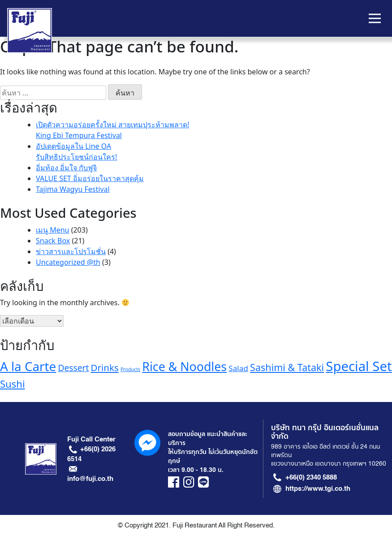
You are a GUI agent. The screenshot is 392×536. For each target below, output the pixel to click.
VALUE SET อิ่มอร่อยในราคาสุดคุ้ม (90, 178)
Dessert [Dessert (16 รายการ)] (73, 368)
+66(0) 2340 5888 (311, 477)
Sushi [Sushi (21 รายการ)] (13, 384)
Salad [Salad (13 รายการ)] (238, 368)
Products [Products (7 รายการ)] (130, 369)
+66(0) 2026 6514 (92, 454)
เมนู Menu (52, 230)
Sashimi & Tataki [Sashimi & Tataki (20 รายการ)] (287, 367)
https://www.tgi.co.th (318, 488)
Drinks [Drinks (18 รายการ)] (105, 367)
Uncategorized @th (68, 262)
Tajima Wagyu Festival (73, 189)
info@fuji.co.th (90, 479)
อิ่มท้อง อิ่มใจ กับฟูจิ (66, 168)
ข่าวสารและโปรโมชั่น (71, 251)
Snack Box (53, 241)
